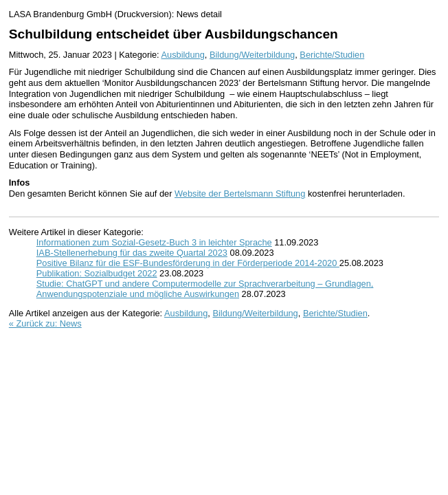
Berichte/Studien (332, 55)
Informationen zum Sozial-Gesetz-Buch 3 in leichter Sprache (154, 242)
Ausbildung (183, 55)
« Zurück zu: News (45, 323)
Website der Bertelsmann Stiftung (240, 194)
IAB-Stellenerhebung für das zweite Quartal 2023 (132, 253)
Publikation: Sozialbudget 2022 (97, 273)
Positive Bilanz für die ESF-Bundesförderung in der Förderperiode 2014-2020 (188, 263)
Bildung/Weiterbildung (252, 55)
